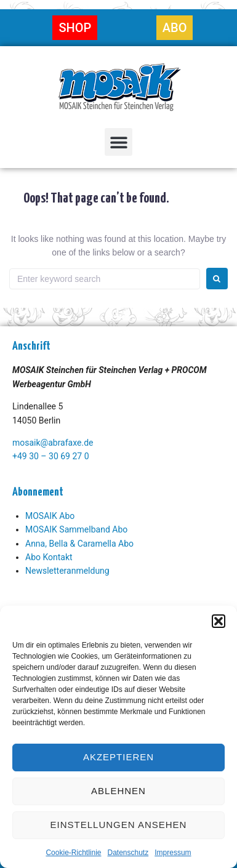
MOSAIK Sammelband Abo (76, 529)
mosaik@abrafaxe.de (53, 443)
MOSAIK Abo (50, 516)
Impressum (173, 853)
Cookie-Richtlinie (73, 853)
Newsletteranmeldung (67, 571)
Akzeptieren (118, 757)
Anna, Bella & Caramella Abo (79, 544)
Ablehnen (118, 791)
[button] (219, 621)
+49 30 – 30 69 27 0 (51, 456)
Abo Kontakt (49, 557)
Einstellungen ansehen (119, 825)
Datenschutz (128, 853)
